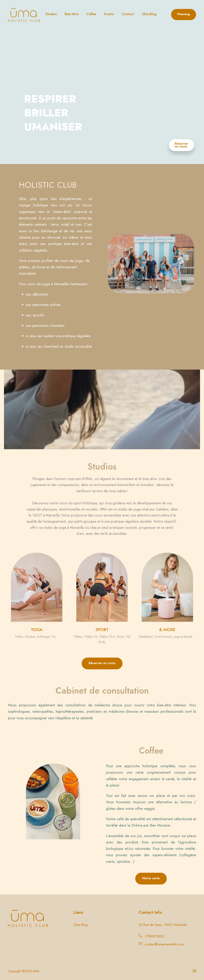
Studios (51, 14)
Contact (128, 14)
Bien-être (72, 14)
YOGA (37, 630)
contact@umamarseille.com (164, 944)
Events (109, 14)
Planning (184, 14)
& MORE (167, 630)
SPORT (102, 630)
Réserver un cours (181, 145)
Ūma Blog (149, 14)
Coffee (91, 14)
